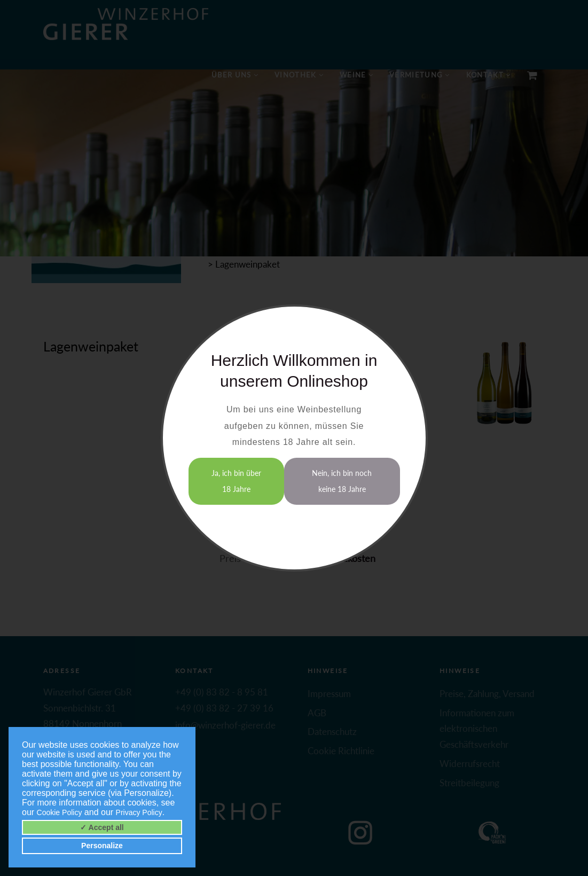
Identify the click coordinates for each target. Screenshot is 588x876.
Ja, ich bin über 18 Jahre (236, 481)
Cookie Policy (60, 812)
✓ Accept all (102, 827)
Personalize (102, 846)
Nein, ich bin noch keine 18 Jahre (342, 481)
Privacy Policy (139, 812)
